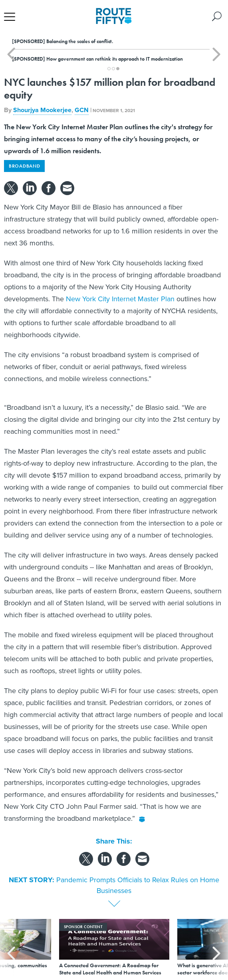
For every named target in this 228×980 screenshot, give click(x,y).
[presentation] (11, 947)
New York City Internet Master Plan (120, 299)
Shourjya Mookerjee (42, 110)
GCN (82, 110)
